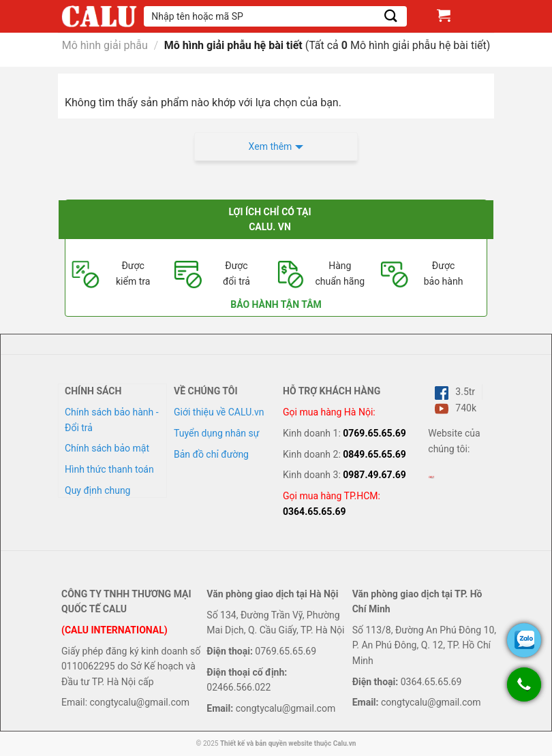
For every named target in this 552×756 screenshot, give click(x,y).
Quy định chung (97, 490)
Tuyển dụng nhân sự (216, 433)
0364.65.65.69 (315, 511)
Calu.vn (345, 743)
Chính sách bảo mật (107, 448)
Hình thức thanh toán (109, 469)
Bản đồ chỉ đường (211, 454)
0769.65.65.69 (374, 433)
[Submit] (391, 16)
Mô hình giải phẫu (105, 45)
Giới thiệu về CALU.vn (219, 412)
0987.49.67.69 (374, 475)
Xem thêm (271, 146)
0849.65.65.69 (374, 454)
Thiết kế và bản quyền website (266, 743)
